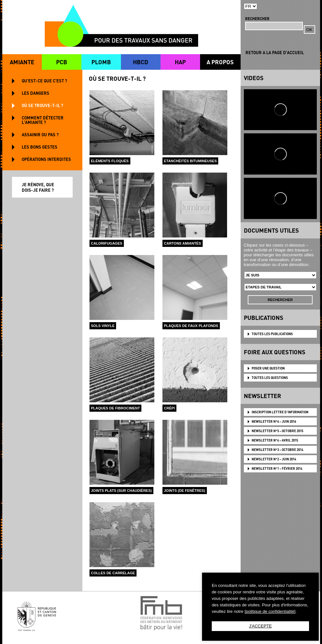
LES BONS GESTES (40, 147)
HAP (180, 62)
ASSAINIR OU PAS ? (40, 134)
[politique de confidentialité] (270, 611)
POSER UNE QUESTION (268, 368)
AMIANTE (22, 62)
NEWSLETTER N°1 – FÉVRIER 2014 (277, 468)
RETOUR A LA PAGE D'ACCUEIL (275, 52)
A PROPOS (220, 62)
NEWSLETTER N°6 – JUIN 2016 (274, 421)
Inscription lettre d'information (280, 412)
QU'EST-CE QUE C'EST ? (44, 81)
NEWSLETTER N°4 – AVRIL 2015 (275, 440)
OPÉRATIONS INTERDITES (46, 159)
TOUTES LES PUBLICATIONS (272, 334)
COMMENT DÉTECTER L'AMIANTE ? (43, 120)
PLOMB (101, 62)
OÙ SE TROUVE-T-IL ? (42, 105)
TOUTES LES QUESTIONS (270, 378)
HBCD (141, 62)
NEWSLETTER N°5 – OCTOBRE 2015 (277, 431)
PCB (62, 62)
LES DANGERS (36, 93)
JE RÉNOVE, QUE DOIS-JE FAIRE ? (38, 187)
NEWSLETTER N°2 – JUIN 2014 (274, 459)
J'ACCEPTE (260, 626)
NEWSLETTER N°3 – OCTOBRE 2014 (277, 450)
